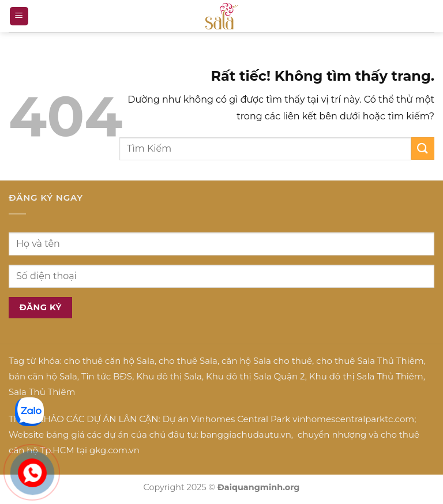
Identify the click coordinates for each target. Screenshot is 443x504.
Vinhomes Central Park (241, 419)
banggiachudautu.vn (246, 435)
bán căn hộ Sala (43, 376)
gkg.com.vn (114, 450)
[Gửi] (423, 148)
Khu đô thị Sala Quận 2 (256, 376)
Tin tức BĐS (107, 376)
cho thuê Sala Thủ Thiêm (370, 361)
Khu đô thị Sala (169, 376)
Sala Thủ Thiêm (42, 392)
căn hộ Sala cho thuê (267, 361)
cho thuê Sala (188, 361)
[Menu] (19, 16)
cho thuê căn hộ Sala (109, 361)
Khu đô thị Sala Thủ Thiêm (366, 376)
